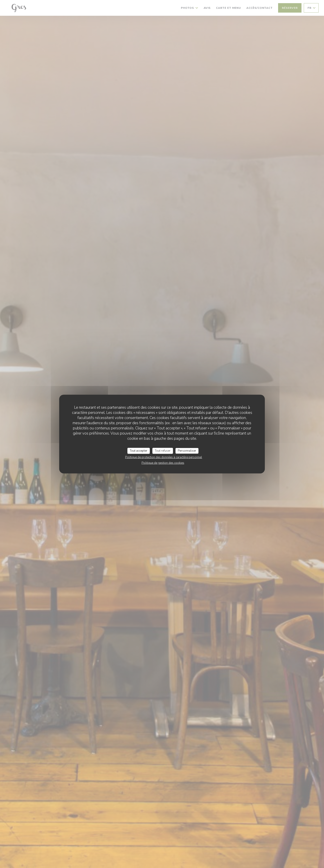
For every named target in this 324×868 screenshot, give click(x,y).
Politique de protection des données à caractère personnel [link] (164, 457)
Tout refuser (163, 451)
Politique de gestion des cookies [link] (163, 463)
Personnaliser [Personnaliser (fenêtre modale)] (187, 451)
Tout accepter (139, 451)
